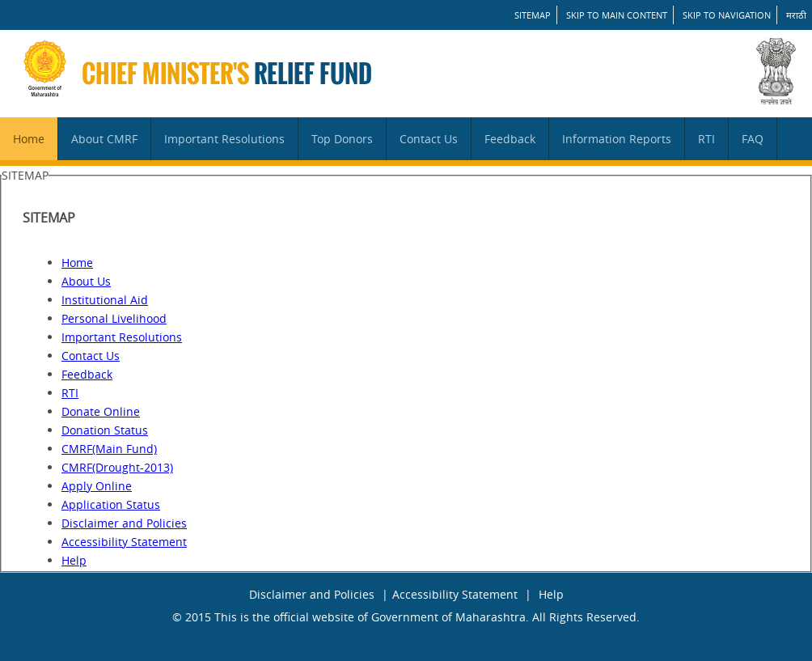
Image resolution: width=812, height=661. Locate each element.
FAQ (753, 139)
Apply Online (97, 486)
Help (74, 560)
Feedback (510, 139)
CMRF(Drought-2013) (117, 467)
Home (29, 139)
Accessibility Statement (124, 542)
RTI (706, 139)
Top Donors (342, 139)
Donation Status (105, 430)
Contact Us (429, 139)
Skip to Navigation (727, 15)
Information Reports (617, 139)
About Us (86, 281)
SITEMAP (533, 15)
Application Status (111, 504)
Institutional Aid (105, 300)
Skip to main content (617, 15)
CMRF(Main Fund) (109, 449)
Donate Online (101, 411)
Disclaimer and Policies (124, 523)
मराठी (796, 15)
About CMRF (104, 139)
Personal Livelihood (114, 318)
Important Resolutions (224, 139)
